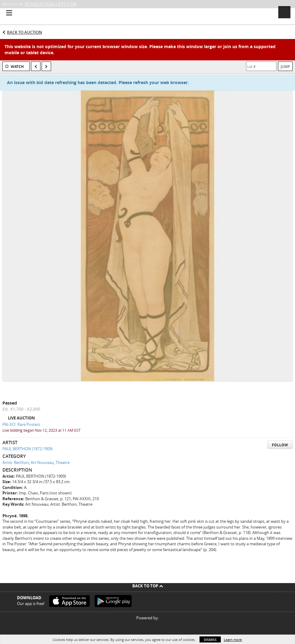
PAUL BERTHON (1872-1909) (28, 449)
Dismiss (210, 640)
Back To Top (148, 586)
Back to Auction (24, 32)
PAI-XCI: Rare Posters (21, 424)
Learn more (233, 640)
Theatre (63, 462)
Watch (17, 67)
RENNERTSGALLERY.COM (51, 4)
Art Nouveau (42, 462)
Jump (285, 66)
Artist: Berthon (16, 462)
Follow (280, 445)
